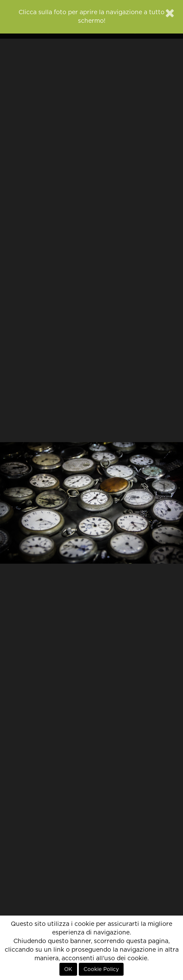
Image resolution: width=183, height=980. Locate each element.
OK (68, 969)
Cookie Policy (101, 969)
